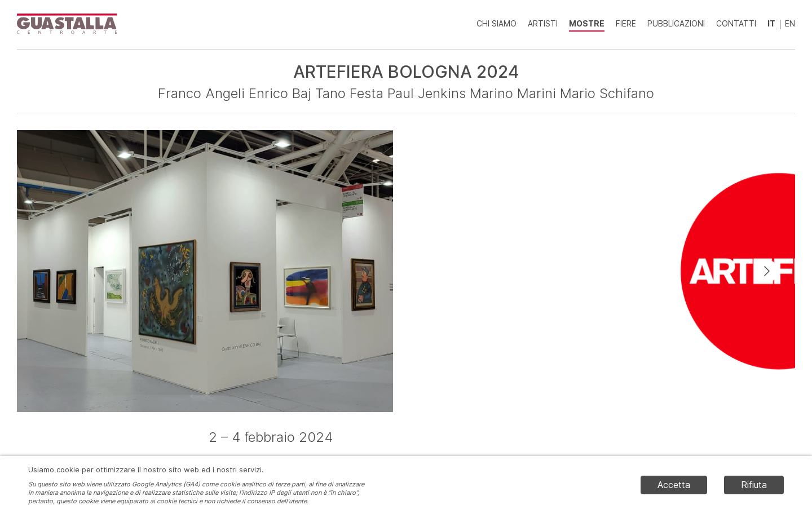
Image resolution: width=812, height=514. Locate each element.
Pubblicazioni (676, 23)
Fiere (626, 23)
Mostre (587, 23)
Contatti (736, 23)
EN (790, 23)
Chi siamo (497, 23)
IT (771, 23)
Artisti (543, 23)
